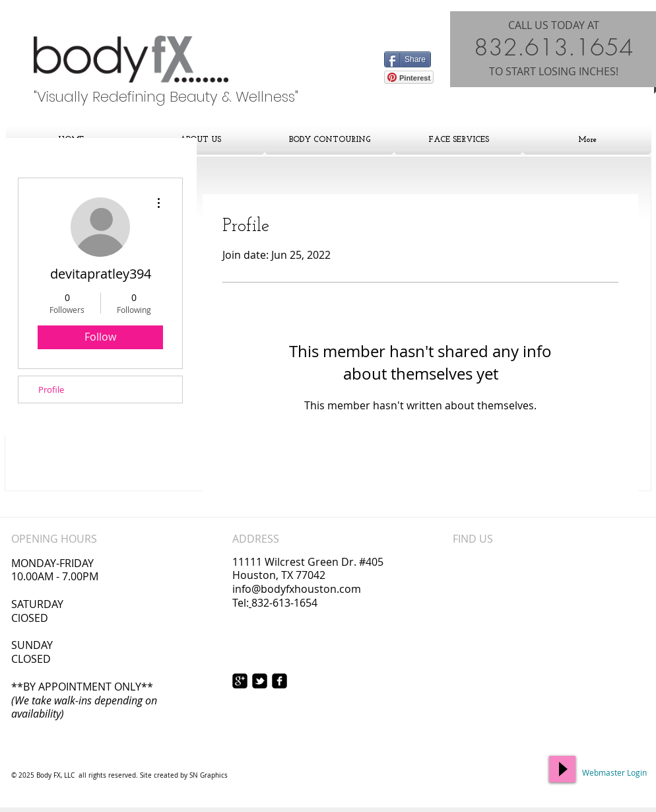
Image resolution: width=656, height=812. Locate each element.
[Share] (408, 59)
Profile (51, 389)
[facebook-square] (279, 681)
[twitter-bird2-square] (260, 681)
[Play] (562, 769)
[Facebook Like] (410, 42)
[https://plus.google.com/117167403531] (240, 681)
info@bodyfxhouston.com (297, 589)
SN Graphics (209, 775)
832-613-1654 (284, 603)
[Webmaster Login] (614, 773)
